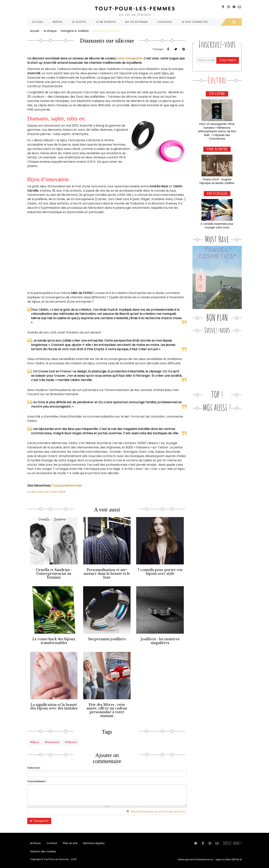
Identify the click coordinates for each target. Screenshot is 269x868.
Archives (35, 842)
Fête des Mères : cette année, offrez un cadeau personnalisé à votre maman (107, 709)
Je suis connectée (195, 22)
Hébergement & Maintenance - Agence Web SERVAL (212, 860)
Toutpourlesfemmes (67, 485)
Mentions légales (92, 842)
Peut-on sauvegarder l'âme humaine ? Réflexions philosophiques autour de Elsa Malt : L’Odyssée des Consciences (217, 130)
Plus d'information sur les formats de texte (158, 809)
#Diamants (51, 740)
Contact (51, 842)
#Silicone (69, 740)
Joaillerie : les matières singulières (160, 640)
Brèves (58, 22)
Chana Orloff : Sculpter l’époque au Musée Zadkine (217, 180)
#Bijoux (34, 740)
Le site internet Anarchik (46, 492)
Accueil (38, 22)
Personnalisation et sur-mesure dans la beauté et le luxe (107, 573)
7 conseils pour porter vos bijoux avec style (160, 571)
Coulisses (165, 22)
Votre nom (34, 766)
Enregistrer (38, 819)
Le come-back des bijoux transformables (54, 640)
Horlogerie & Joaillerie (74, 31)
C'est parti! (228, 60)
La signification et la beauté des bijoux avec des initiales (54, 705)
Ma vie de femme (136, 22)
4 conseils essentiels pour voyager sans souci (217, 224)
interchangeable (130, 58)
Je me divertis (106, 22)
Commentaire (37, 779)
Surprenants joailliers (107, 638)
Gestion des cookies (43, 851)
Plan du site (69, 842)
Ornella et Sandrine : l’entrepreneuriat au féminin (54, 573)
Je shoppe (79, 22)
